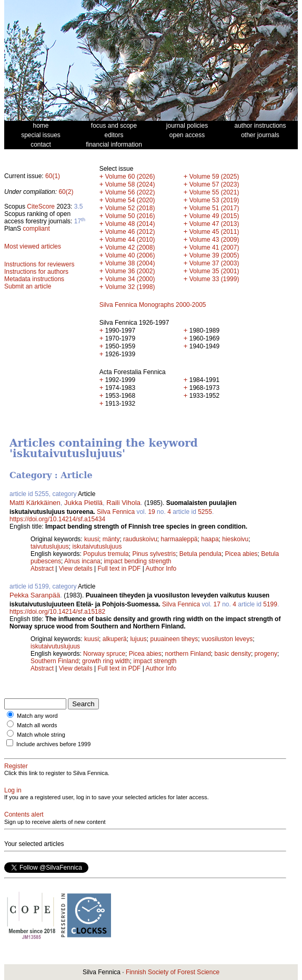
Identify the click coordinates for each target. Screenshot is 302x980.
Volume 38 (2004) (130, 263)
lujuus (138, 639)
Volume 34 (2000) (130, 279)
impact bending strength (137, 561)
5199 (270, 604)
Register (16, 766)
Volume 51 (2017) (214, 208)
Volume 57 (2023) (214, 184)
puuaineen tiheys (174, 639)
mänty (111, 539)
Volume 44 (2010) (130, 240)
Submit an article (28, 286)
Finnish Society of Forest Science (173, 972)
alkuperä (115, 639)
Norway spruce (104, 654)
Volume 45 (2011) (214, 232)
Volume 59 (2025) (214, 177)
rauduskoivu (140, 539)
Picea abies (241, 554)
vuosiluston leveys (227, 639)
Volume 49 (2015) (214, 216)
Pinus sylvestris (154, 554)
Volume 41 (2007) (214, 247)
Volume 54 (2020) (130, 200)
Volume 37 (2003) (214, 263)
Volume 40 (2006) (130, 255)
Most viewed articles (33, 246)
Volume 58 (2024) (130, 184)
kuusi (92, 539)
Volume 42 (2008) (130, 247)
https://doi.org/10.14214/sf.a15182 (57, 612)
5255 (205, 512)
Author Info (161, 569)
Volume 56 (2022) (130, 192)
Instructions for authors (36, 272)
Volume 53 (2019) (214, 200)
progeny (266, 654)
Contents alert (24, 814)
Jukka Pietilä (83, 503)
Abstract (42, 569)
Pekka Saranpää (35, 595)
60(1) (53, 176)
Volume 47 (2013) (214, 224)
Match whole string (41, 735)
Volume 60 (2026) (130, 177)
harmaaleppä (179, 539)
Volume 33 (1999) (214, 279)
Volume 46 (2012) (130, 232)
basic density (233, 654)
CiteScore (41, 207)
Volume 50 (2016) (130, 216)
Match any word (37, 716)
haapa (210, 539)
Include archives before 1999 (53, 744)
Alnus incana (82, 561)
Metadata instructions (34, 279)
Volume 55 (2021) (214, 192)
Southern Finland (54, 661)
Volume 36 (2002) (130, 271)
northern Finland (188, 654)
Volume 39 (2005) (214, 255)
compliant (36, 229)
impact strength (155, 661)
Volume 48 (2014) (130, 224)
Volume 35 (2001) (214, 271)
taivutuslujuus (50, 546)
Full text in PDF (119, 569)
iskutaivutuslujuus (97, 546)
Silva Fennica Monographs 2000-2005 (153, 305)
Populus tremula (106, 554)
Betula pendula (200, 554)
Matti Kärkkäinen (35, 503)
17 (217, 604)
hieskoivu (235, 539)
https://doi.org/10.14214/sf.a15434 (57, 519)
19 (151, 512)
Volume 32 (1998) (130, 287)
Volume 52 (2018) (130, 208)
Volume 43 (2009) (214, 240)
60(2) (66, 192)
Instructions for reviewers (39, 264)
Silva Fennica (116, 512)
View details (77, 569)
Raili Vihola (123, 503)
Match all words (37, 725)
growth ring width (106, 661)
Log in (13, 790)
